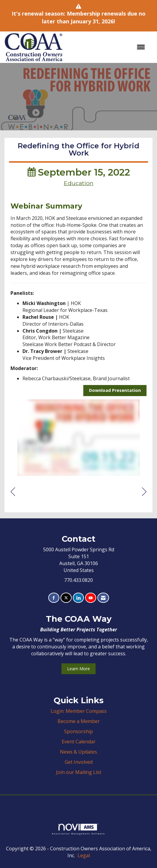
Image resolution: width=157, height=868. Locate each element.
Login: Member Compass (79, 711)
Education (79, 183)
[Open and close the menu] (107, 47)
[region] (144, 492)
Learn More (78, 669)
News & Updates (78, 752)
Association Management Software (78, 829)
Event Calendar (79, 742)
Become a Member (79, 721)
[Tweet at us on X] (66, 598)
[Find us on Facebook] (54, 598)
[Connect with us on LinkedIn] (78, 598)
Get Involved (79, 762)
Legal (84, 855)
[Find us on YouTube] (91, 598)
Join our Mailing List (79, 772)
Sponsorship (78, 731)
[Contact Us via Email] (103, 598)
